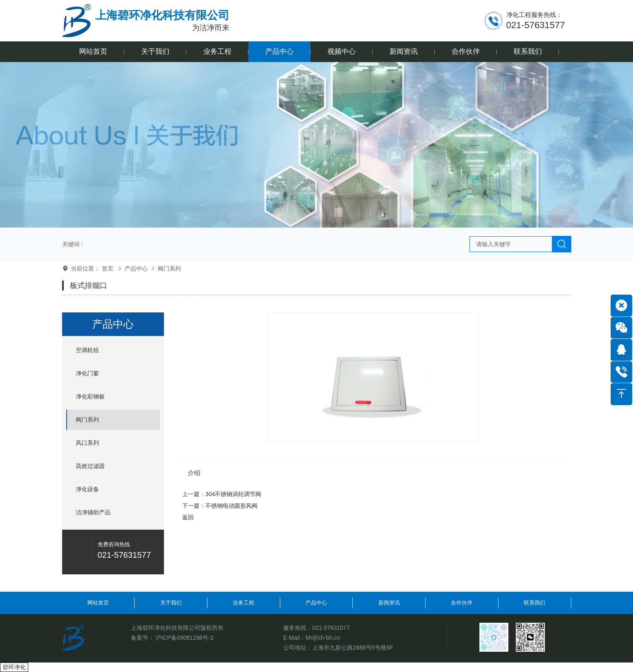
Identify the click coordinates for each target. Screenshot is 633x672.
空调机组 (87, 350)
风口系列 (87, 443)
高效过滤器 (90, 466)
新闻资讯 (389, 603)
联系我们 (534, 603)
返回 (188, 517)
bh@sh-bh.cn (323, 638)
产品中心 (136, 269)
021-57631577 (331, 628)
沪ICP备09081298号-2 (184, 638)
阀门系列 (169, 269)
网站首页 (98, 603)
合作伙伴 (462, 603)
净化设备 (87, 489)
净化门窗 (87, 373)
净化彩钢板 (90, 396)
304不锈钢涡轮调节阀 (233, 494)
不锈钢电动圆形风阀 (231, 506)
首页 (108, 269)
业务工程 (243, 603)
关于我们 (171, 603)
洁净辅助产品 (93, 512)
